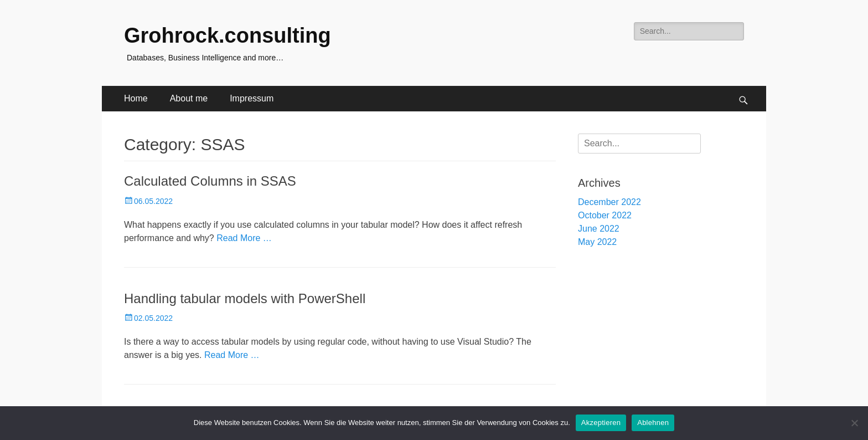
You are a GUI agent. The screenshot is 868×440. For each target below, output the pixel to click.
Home (136, 98)
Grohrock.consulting (228, 35)
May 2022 (597, 242)
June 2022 (599, 229)
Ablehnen (653, 423)
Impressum (252, 98)
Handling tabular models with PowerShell (245, 298)
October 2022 (605, 215)
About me (189, 98)
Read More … (244, 238)
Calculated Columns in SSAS (210, 181)
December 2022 (609, 202)
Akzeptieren (601, 423)
